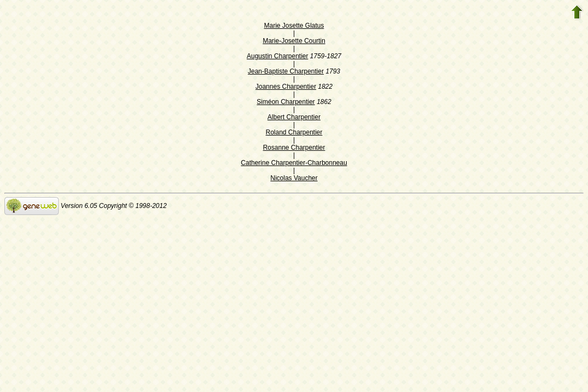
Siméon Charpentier (286, 102)
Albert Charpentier (294, 117)
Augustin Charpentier (278, 56)
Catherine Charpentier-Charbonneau (294, 163)
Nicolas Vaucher (294, 178)
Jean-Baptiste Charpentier (286, 71)
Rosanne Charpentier (294, 148)
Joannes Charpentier (286, 87)
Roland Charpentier (294, 132)
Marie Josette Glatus (294, 26)
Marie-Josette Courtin (294, 41)
